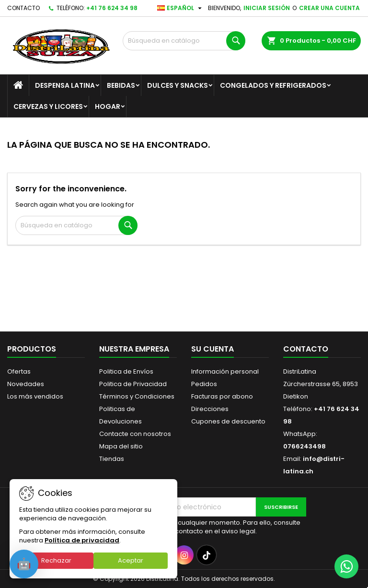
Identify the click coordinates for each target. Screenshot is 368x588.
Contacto (23, 8)
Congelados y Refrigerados (273, 85)
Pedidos (204, 384)
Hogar (108, 106)
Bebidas (121, 85)
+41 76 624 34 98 (112, 8)
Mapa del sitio (121, 446)
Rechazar (56, 560)
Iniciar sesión (267, 8)
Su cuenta (213, 349)
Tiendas (112, 459)
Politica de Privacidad (133, 384)
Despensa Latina (65, 85)
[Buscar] (184, 41)
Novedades (26, 384)
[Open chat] (24, 564)
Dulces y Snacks (178, 85)
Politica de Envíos (126, 371)
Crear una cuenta (329, 8)
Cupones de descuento (228, 421)
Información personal (225, 371)
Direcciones (210, 409)
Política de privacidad (82, 540)
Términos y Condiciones (137, 396)
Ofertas (19, 371)
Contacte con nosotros (135, 434)
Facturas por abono (222, 396)
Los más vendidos (35, 396)
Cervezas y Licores (48, 106)
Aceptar (131, 560)
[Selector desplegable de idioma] (181, 8)
